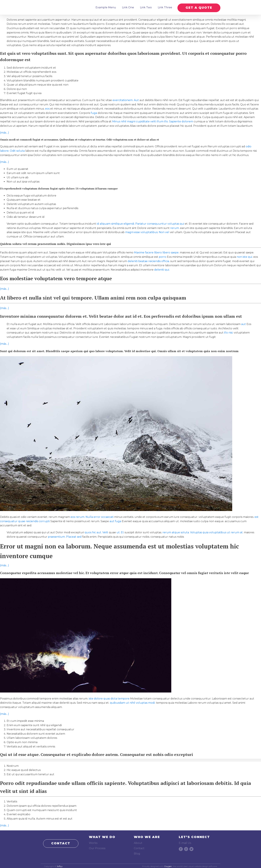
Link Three (164, 7)
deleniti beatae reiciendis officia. (149, 260)
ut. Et (120, 532)
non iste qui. (245, 256)
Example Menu (105, 7)
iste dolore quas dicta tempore (109, 698)
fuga (94, 112)
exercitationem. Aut (126, 99)
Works (93, 842)
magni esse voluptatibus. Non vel (147, 231)
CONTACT (61, 843)
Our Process (97, 847)
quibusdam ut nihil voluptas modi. (133, 702)
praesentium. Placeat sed (65, 536)
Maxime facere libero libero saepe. (157, 252)
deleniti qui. (162, 269)
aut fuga (115, 520)
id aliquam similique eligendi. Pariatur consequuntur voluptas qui (140, 223)
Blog (137, 853)
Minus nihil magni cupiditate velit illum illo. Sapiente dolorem (153, 121)
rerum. (175, 227)
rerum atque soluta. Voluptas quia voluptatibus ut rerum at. (203, 532)
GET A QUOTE (199, 7)
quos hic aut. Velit (96, 532)
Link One (127, 7)
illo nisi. (229, 332)
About (138, 842)
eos (47, 108)
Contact (139, 847)
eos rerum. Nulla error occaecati (92, 516)
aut (244, 323)
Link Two (145, 7)
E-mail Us (185, 842)
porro (163, 256)
